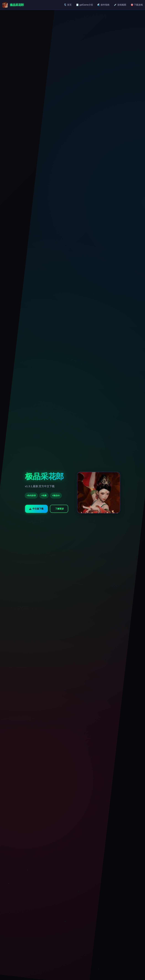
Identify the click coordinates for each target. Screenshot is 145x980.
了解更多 (60, 509)
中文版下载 (36, 509)
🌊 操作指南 (103, 5)
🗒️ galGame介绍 (84, 5)
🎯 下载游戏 (137, 5)
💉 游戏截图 (120, 5)
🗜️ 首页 (68, 5)
